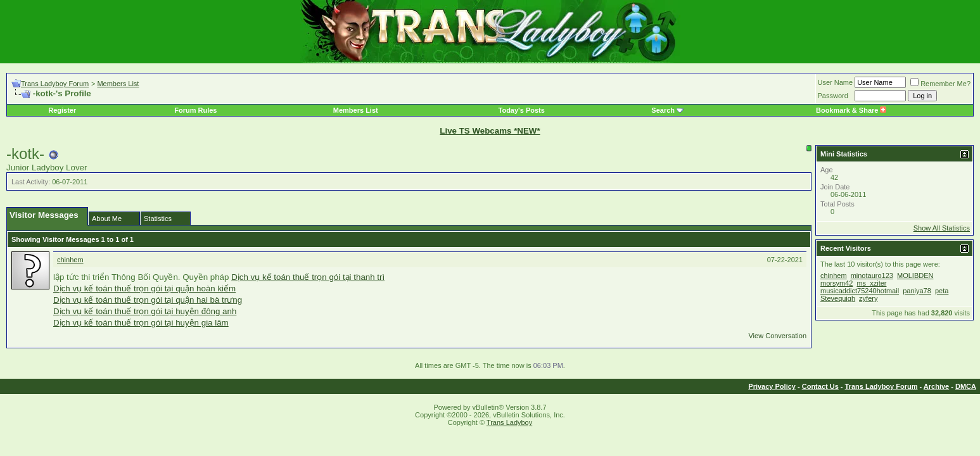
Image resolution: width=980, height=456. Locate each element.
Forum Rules (195, 110)
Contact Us (820, 386)
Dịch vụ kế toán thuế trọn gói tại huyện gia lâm (141, 323)
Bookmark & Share (851, 110)
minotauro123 (872, 275)
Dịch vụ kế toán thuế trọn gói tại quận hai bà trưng (148, 300)
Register (62, 110)
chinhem (70, 260)
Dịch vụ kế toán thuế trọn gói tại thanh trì (308, 277)
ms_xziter (871, 283)
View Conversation (777, 336)
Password (833, 96)
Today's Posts (522, 110)
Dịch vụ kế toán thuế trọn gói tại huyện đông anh (145, 311)
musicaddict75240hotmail (860, 291)
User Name (836, 82)
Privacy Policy (772, 386)
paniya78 (917, 291)
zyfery (868, 298)
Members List (118, 84)
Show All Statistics (942, 228)
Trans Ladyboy (509, 422)
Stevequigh (838, 298)
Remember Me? (940, 84)
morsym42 (837, 283)
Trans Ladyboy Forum (55, 84)
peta (942, 291)
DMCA (966, 386)
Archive (936, 386)
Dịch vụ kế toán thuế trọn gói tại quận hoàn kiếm (144, 288)
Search (663, 110)
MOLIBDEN (915, 275)
